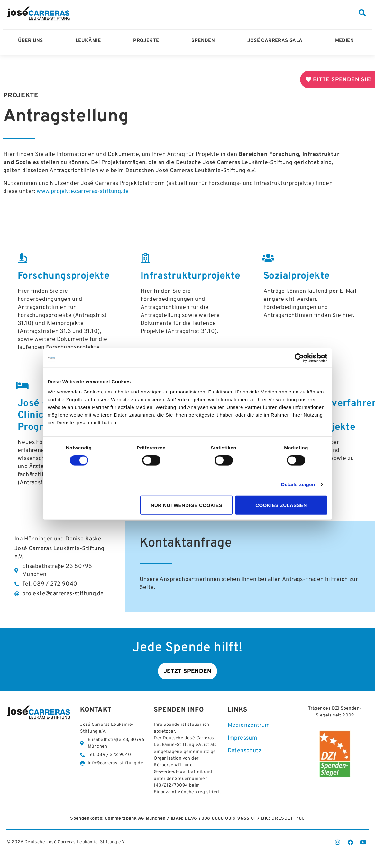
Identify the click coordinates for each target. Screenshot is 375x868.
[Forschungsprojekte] (23, 258)
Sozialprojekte (297, 276)
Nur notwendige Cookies (187, 505)
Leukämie (90, 41)
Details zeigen (298, 484)
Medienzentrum (249, 727)
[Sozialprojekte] (268, 258)
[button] (362, 13)
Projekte (148, 41)
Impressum (242, 739)
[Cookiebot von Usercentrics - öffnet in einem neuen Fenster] (299, 358)
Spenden (205, 41)
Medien (346, 41)
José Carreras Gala (276, 41)
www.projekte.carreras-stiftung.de (83, 192)
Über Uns (32, 41)
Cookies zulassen (281, 505)
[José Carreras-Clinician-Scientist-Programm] (23, 385)
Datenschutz (245, 752)
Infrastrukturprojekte (190, 276)
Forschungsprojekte (64, 276)
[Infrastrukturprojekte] (145, 258)
